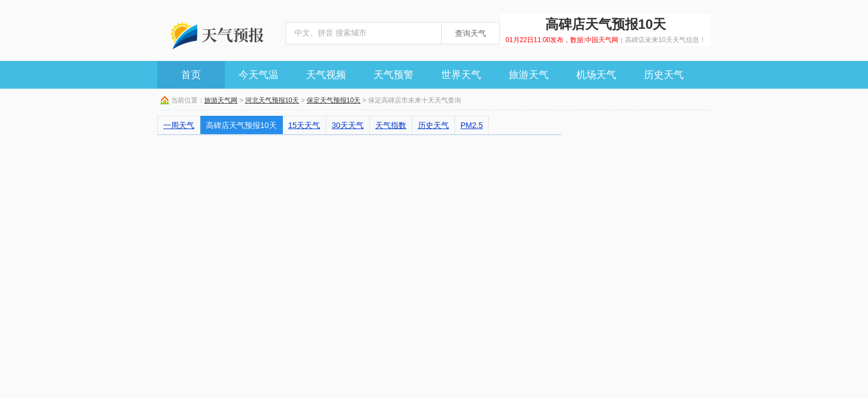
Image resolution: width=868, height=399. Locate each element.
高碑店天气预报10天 (241, 125)
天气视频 (326, 75)
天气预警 (394, 75)
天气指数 (391, 125)
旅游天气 (529, 75)
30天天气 (348, 125)
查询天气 (471, 33)
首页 (191, 75)
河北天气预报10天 (272, 100)
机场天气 (596, 75)
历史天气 (664, 75)
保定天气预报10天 (334, 100)
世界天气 (461, 75)
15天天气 (304, 125)
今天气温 (259, 75)
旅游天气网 (221, 100)
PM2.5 (472, 125)
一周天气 (179, 125)
